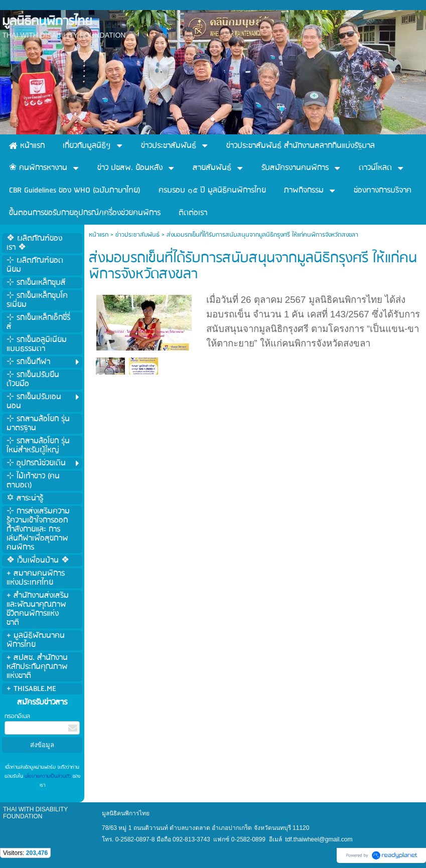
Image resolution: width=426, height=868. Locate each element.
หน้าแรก (99, 235)
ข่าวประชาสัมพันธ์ (137, 235)
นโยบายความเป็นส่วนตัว (48, 776)
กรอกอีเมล (17, 716)
